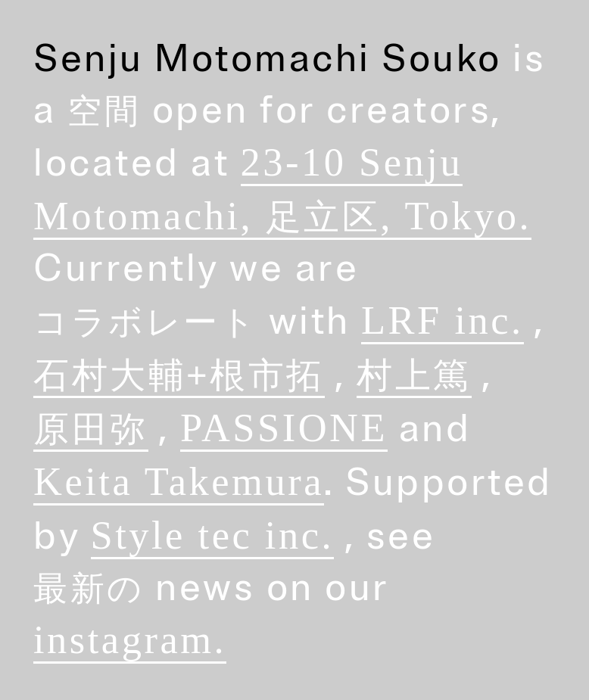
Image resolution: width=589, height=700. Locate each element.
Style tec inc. (213, 535)
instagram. (130, 639)
